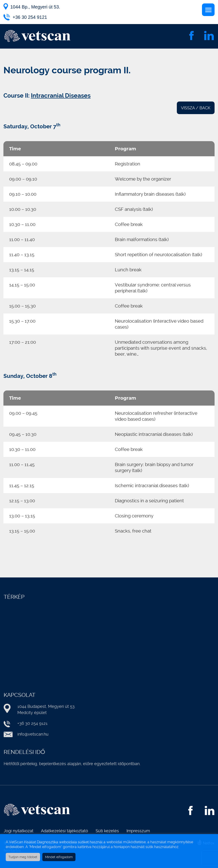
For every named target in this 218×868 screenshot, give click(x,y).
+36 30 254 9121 (30, 17)
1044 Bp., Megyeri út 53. (35, 7)
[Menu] (208, 10)
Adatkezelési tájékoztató (65, 831)
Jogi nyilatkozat (19, 831)
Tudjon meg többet (23, 857)
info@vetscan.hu (33, 734)
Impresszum (138, 831)
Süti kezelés (107, 831)
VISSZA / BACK (196, 108)
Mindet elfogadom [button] (59, 857)
